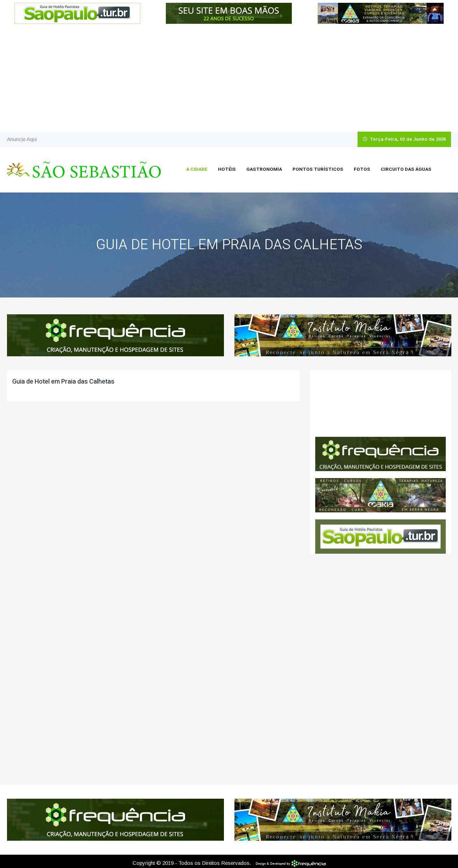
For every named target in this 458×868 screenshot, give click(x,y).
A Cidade (197, 169)
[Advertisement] (229, 79)
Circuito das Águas (406, 169)
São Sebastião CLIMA (381, 404)
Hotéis (227, 169)
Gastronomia (264, 169)
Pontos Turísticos (318, 169)
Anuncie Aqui (22, 139)
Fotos (362, 169)
